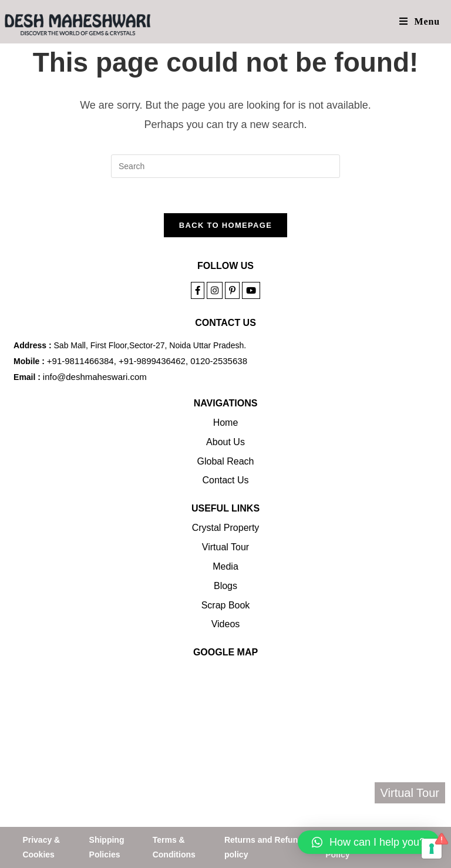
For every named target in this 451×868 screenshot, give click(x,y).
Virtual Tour (225, 547)
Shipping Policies (107, 847)
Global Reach (226, 461)
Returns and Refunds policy (266, 847)
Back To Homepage (225, 225)
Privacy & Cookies (41, 847)
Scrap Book (226, 605)
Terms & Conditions (174, 847)
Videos (226, 624)
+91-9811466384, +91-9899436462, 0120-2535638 (147, 361)
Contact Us (225, 480)
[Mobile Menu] (420, 21)
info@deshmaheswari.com (95, 377)
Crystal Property (226, 528)
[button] (368, 842)
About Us (225, 442)
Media (225, 566)
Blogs (225, 586)
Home (226, 423)
